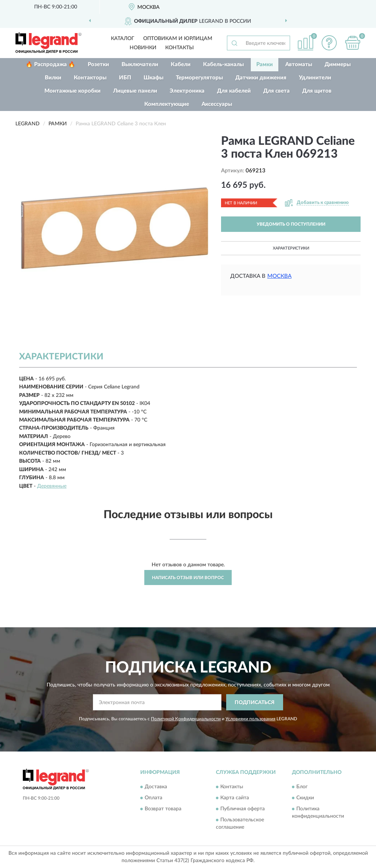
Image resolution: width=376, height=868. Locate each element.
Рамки (265, 64)
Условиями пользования (250, 719)
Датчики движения (261, 78)
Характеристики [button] (291, 248)
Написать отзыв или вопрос (188, 578)
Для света (276, 91)
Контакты (180, 48)
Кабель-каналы (223, 64)
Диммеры (338, 64)
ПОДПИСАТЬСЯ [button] (255, 703)
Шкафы (153, 78)
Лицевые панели (135, 91)
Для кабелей (234, 91)
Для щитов (317, 91)
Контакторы (90, 78)
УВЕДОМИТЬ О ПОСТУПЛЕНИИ (291, 224)
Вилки (53, 78)
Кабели (181, 64)
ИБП (125, 78)
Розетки (98, 64)
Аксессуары (217, 104)
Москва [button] (279, 276)
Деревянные (52, 486)
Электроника (187, 91)
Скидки (305, 798)
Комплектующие (167, 104)
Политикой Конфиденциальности (186, 719)
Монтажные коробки (73, 91)
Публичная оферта (243, 809)
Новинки (143, 48)
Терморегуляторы (199, 78)
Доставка (156, 787)
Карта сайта (235, 798)
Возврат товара (163, 809)
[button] (329, 43)
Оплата (153, 798)
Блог (302, 787)
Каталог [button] (123, 39)
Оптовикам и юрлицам (178, 39)
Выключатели (140, 64)
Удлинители (315, 78)
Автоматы (299, 64)
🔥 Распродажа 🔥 (50, 64)
